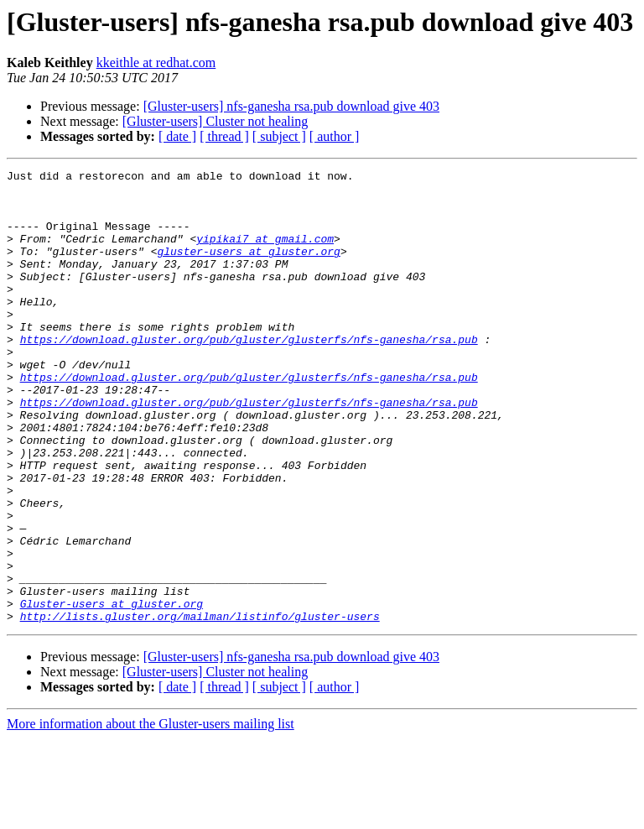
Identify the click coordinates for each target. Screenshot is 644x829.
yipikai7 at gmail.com (265, 253)
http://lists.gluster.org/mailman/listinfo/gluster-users (200, 706)
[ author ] (335, 136)
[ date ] (177, 136)
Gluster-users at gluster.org (112, 691)
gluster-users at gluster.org (248, 269)
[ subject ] (279, 136)
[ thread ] (224, 136)
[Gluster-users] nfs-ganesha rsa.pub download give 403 (291, 106)
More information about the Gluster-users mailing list (151, 814)
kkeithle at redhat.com (156, 63)
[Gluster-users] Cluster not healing (215, 121)
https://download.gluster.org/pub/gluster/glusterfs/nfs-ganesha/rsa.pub (249, 374)
